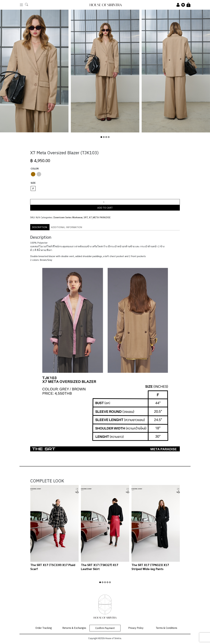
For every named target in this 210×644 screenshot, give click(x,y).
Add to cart (105, 208)
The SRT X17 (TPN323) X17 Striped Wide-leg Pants (150, 567)
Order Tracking (44, 628)
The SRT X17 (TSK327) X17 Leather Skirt (100, 567)
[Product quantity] (105, 202)
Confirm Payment (105, 628)
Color (35, 168)
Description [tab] (39, 227)
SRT (86, 217)
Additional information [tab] (67, 227)
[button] (101, 137)
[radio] (33, 174)
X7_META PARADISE (100, 217)
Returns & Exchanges (74, 628)
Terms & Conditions (166, 628)
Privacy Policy (136, 628)
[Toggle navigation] (21, 5)
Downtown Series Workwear (68, 217)
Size (33, 183)
